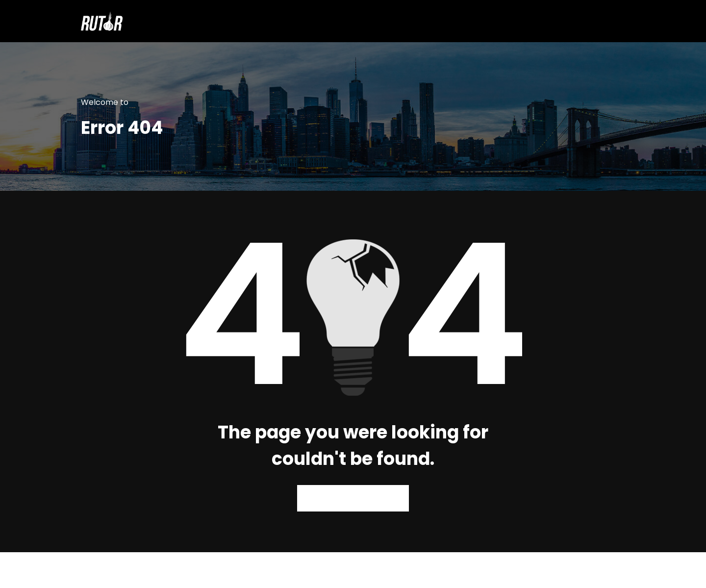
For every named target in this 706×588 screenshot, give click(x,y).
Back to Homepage (353, 498)
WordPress (326, 570)
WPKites (401, 570)
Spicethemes (455, 570)
